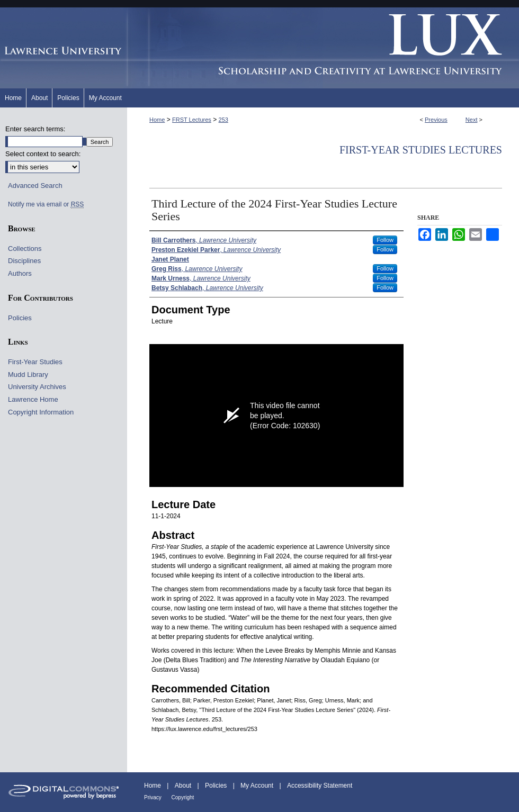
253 (223, 120)
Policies (20, 318)
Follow (385, 240)
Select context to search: (43, 154)
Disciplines (24, 261)
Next (472, 120)
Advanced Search (35, 186)
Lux (323, 48)
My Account (258, 786)
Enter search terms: (35, 129)
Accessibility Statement (320, 786)
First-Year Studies (35, 362)
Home (157, 120)
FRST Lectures (192, 120)
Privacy (154, 797)
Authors (20, 273)
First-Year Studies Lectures (421, 150)
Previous (436, 120)
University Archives (37, 387)
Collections (25, 249)
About (184, 786)
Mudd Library (28, 375)
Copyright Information (41, 412)
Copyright (183, 797)
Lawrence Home (33, 399)
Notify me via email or (46, 204)
